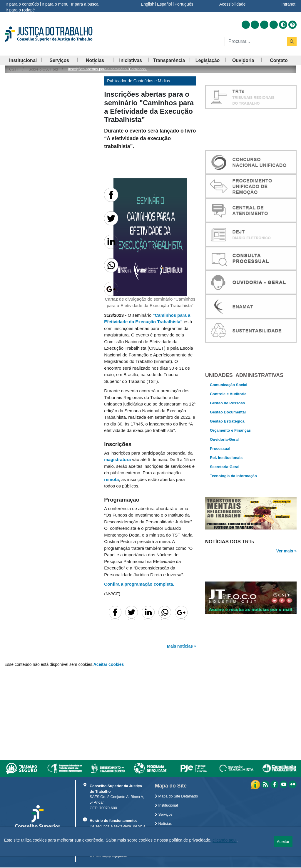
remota (111, 479)
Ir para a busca (85, 4)
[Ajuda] (292, 25)
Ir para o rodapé (20, 10)
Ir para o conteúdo (22, 4)
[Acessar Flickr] (274, 25)
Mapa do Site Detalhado (177, 796)
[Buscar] (256, 41)
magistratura (117, 459)
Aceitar (283, 842)
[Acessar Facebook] (255, 25)
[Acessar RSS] (246, 25)
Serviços (164, 815)
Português (184, 4)
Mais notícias (180, 646)
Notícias (163, 824)
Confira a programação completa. (139, 584)
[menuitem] (23, 60)
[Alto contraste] (283, 25)
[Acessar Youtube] (264, 25)
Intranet (289, 4)
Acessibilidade (233, 4)
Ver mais (285, 561)
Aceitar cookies (109, 664)
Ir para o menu (55, 4)
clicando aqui (225, 840)
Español (164, 4)
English (148, 4)
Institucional (166, 805)
